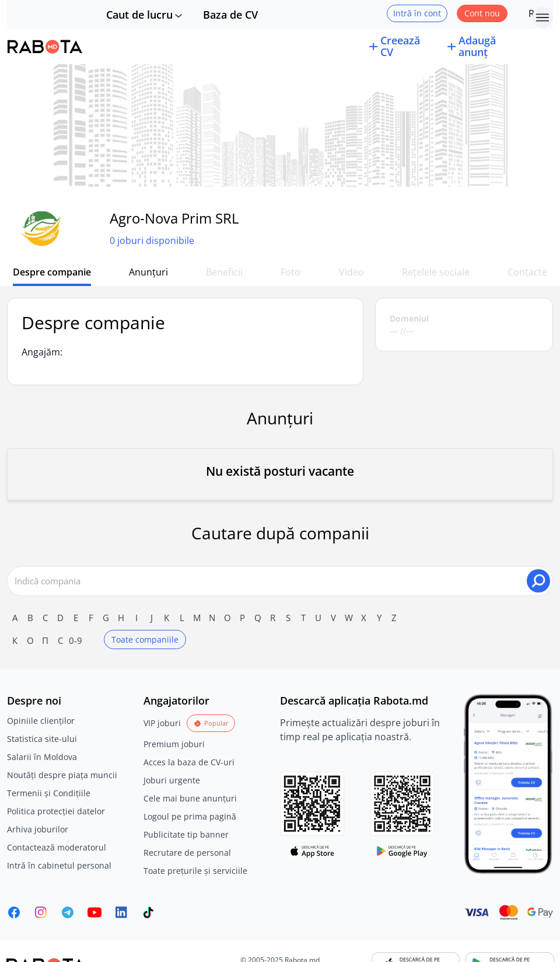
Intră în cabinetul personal (59, 865)
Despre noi (34, 700)
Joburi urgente (172, 780)
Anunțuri (148, 272)
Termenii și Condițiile (49, 793)
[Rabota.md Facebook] (14, 912)
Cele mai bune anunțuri (190, 798)
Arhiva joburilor (38, 829)
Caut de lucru (139, 15)
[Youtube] (94, 912)
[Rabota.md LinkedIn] (121, 912)
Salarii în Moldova (42, 757)
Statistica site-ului (42, 739)
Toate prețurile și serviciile (195, 871)
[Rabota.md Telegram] (68, 912)
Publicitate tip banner (186, 834)
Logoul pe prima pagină (190, 816)
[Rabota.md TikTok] (148, 912)
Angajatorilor (176, 700)
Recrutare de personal (187, 853)
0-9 (76, 640)
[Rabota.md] (45, 47)
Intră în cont (417, 13)
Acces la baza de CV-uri (189, 762)
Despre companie (52, 272)
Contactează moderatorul (57, 847)
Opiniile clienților (41, 721)
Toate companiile (145, 639)
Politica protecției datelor (56, 811)
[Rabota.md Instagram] (41, 912)
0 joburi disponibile (152, 240)
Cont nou (482, 13)
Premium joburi (174, 744)
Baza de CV (230, 15)
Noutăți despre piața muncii (62, 775)
